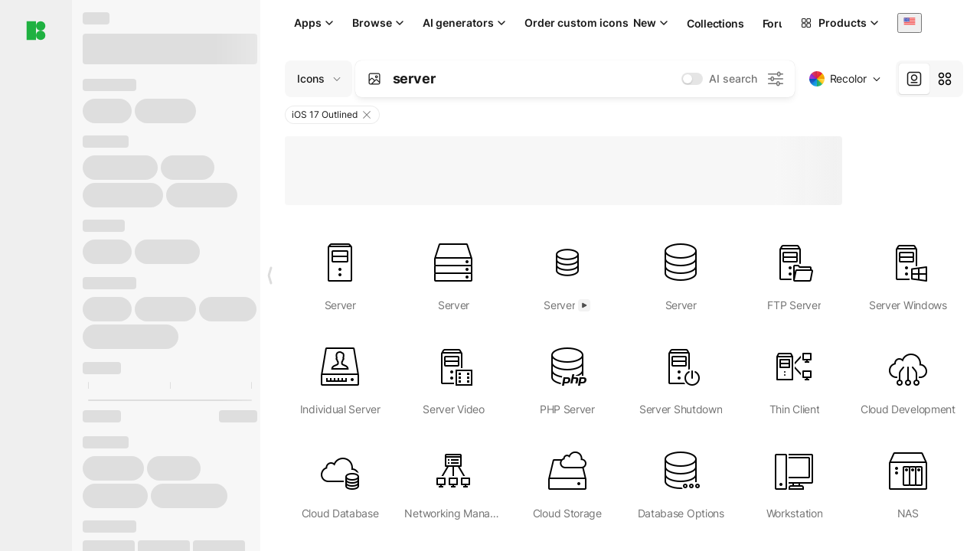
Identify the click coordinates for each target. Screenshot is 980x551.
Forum (779, 23)
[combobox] (910, 23)
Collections (715, 23)
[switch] (692, 79)
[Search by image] (374, 79)
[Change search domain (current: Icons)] (318, 79)
